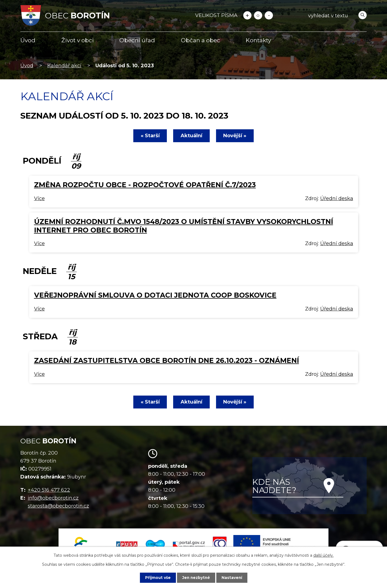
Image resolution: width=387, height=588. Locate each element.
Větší (247, 15)
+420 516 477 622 (49, 490)
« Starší (149, 136)
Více (39, 198)
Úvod (28, 40)
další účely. (324, 555)
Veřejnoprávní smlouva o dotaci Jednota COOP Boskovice (155, 295)
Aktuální (191, 136)
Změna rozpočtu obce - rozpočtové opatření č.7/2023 (145, 185)
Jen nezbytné (196, 578)
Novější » (236, 136)
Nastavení (233, 578)
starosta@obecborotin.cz (58, 506)
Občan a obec (201, 40)
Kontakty (258, 40)
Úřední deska (337, 198)
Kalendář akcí (64, 66)
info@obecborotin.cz (53, 498)
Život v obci (78, 40)
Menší (269, 15)
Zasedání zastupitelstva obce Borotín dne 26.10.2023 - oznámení (167, 360)
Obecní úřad (137, 40)
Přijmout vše (157, 578)
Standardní (258, 15)
